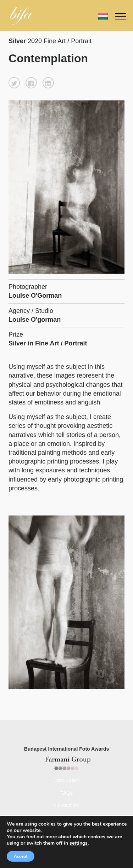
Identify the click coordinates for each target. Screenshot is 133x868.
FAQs (66, 793)
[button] (14, 83)
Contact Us (66, 805)
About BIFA (66, 780)
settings (81, 843)
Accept (21, 856)
